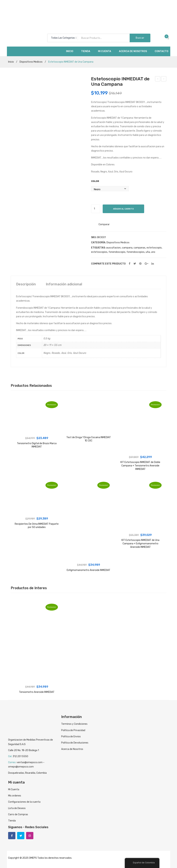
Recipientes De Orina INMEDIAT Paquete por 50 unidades (37, 526)
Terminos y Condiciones (74, 724)
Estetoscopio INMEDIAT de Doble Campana (164, 79)
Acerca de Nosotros (72, 749)
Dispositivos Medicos (31, 62)
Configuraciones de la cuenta (24, 802)
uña (148, 252)
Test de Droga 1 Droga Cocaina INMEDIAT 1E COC (89, 439)
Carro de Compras (18, 814)
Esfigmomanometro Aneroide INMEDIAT (88, 570)
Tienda (12, 821)
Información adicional (64, 284)
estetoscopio (154, 248)
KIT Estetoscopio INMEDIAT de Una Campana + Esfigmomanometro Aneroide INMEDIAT (140, 543)
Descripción (26, 284)
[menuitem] (70, 51)
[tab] (26, 284)
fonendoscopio (117, 252)
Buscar (140, 38)
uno (153, 252)
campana (127, 248)
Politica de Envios (71, 737)
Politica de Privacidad (73, 730)
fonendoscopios (136, 252)
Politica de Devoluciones (75, 743)
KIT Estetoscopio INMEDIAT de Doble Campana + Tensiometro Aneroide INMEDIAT (140, 466)
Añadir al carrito (123, 209)
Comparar (104, 224)
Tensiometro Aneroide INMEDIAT (158, 79)
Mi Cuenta (14, 789)
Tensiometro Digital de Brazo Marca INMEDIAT (37, 445)
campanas (139, 248)
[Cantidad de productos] (96, 209)
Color (95, 181)
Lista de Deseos (17, 808)
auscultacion (113, 248)
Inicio (11, 62)
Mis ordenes (15, 796)
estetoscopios (99, 252)
